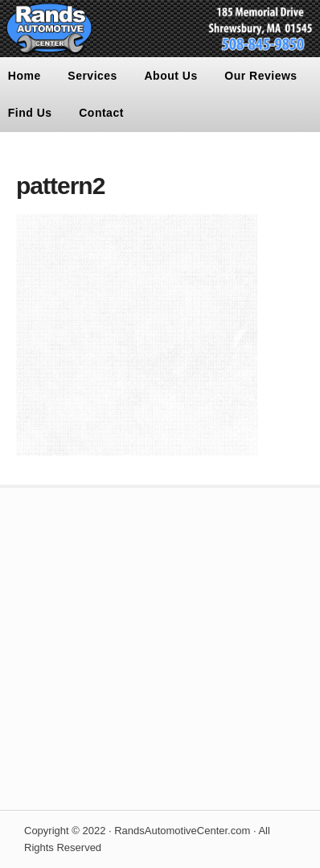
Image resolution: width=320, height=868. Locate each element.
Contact (101, 113)
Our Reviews (261, 76)
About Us (171, 76)
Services (92, 76)
